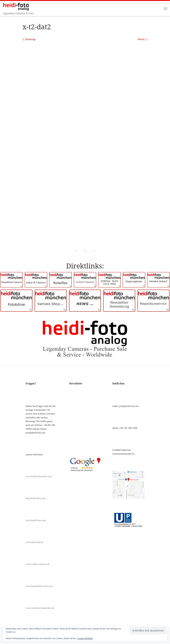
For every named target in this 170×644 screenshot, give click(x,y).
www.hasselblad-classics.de (39, 586)
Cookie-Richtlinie (85, 638)
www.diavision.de (34, 542)
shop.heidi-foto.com (35, 498)
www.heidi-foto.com (36, 520)
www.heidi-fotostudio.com (39, 476)
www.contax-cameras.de (38, 564)
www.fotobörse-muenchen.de (40, 608)
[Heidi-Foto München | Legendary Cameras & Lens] (16, 6)
